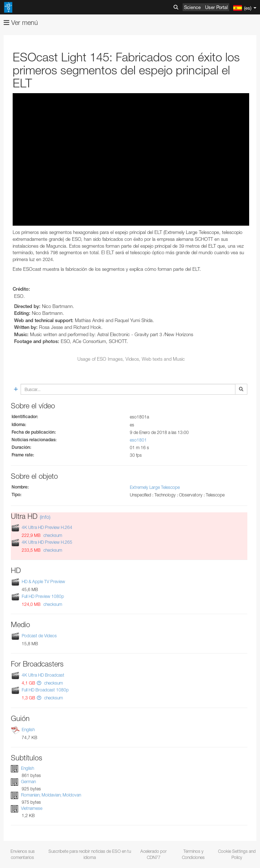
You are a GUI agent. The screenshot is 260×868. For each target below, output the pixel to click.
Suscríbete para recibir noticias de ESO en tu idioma (90, 854)
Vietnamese (32, 808)
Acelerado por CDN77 (154, 854)
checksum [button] (52, 535)
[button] (39, 683)
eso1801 (138, 440)
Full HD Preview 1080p (43, 596)
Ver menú (21, 23)
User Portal (216, 7)
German (28, 782)
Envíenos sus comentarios (23, 854)
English (28, 730)
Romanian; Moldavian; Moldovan (51, 795)
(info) (45, 517)
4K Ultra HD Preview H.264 (47, 527)
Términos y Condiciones (193, 854)
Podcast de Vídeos (39, 636)
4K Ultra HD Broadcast (43, 675)
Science (192, 7)
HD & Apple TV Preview (43, 581)
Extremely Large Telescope (155, 487)
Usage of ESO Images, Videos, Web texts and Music (131, 359)
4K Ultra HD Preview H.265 (47, 542)
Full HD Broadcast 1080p (45, 690)
